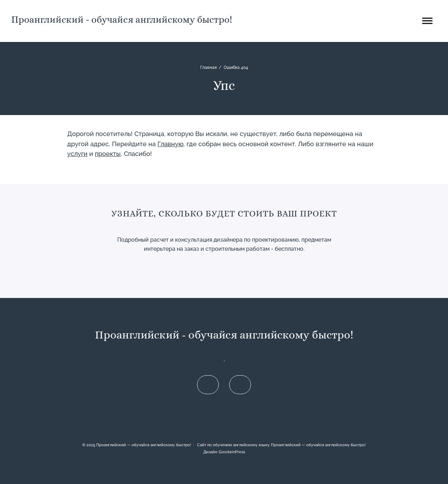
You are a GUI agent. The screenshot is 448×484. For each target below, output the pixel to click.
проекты (108, 154)
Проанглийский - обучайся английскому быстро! (122, 19)
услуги (77, 154)
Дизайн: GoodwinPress (224, 452)
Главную (170, 144)
